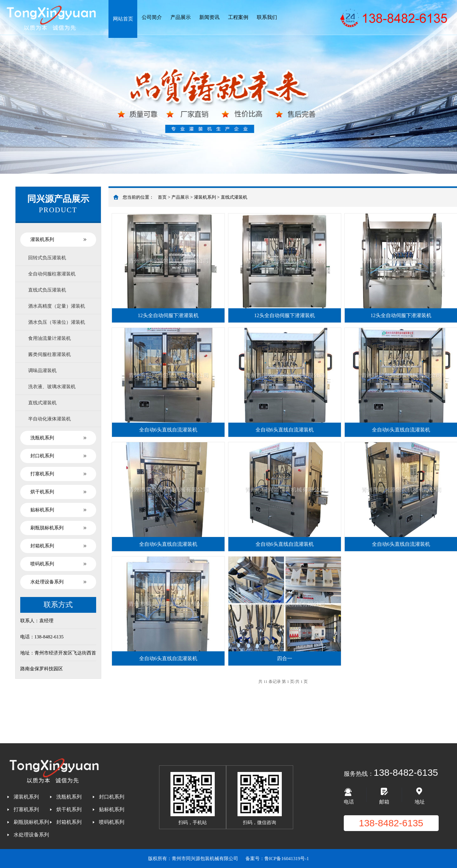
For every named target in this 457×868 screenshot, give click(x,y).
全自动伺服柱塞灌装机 (52, 274)
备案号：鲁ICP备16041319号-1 (277, 859)
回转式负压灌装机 (47, 258)
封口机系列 (42, 456)
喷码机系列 (42, 564)
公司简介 (152, 17)
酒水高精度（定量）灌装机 (57, 306)
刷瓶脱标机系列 (47, 528)
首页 (162, 197)
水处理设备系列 (47, 582)
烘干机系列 (42, 492)
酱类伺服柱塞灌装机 (49, 354)
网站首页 (123, 19)
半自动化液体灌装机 (49, 419)
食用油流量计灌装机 (49, 338)
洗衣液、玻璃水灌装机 (52, 387)
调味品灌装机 (42, 371)
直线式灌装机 (42, 403)
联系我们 (267, 17)
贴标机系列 (42, 510)
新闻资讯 (209, 17)
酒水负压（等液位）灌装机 (57, 322)
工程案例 (238, 17)
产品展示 (181, 17)
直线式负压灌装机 (47, 290)
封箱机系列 (42, 546)
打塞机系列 (42, 474)
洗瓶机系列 (42, 438)
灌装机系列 (42, 239)
